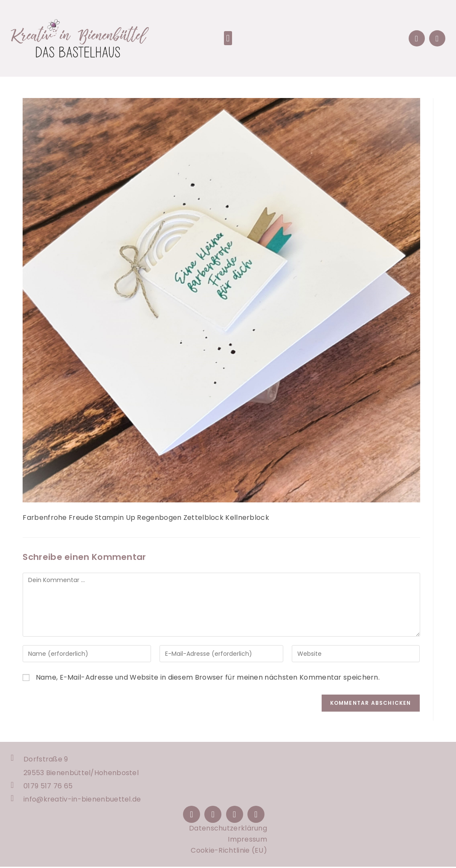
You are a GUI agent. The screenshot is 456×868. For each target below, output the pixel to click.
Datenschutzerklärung (228, 829)
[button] (228, 38)
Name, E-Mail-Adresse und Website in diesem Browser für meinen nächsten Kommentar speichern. (208, 677)
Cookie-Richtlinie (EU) (229, 852)
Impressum (247, 841)
